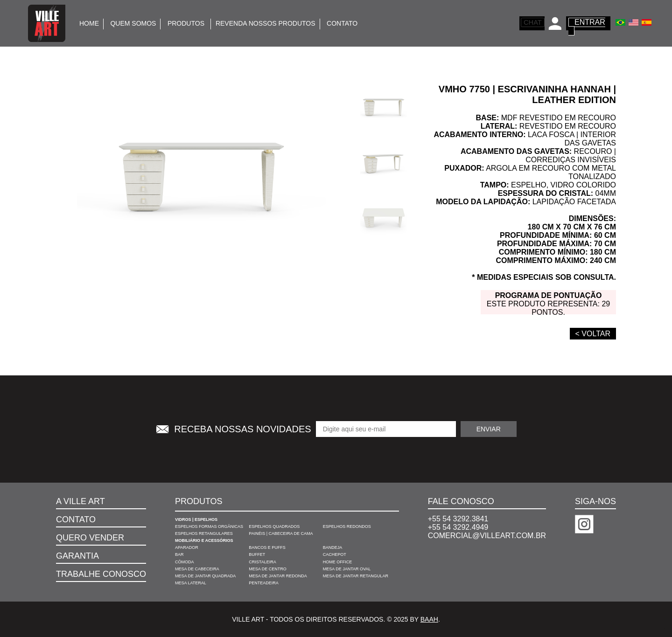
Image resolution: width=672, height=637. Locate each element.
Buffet (257, 554)
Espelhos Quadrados (274, 526)
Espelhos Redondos (347, 526)
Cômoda (185, 562)
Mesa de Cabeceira (197, 569)
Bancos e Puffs (267, 547)
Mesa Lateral (191, 583)
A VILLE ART (80, 501)
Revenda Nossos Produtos (266, 23)
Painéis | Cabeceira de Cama (281, 533)
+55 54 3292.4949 (458, 527)
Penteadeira (264, 583)
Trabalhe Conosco (101, 574)
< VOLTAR (593, 334)
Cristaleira (262, 562)
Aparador (187, 547)
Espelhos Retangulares (204, 533)
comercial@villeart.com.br (487, 536)
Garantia (77, 556)
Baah (429, 619)
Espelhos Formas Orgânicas (209, 526)
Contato (342, 23)
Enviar (489, 429)
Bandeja (333, 547)
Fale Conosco (461, 501)
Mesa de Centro (268, 569)
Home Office (338, 562)
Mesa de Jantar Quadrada (205, 576)
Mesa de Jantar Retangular (356, 576)
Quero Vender (90, 538)
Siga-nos (595, 501)
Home (89, 23)
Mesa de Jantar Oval (347, 569)
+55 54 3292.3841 (458, 519)
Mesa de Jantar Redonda (278, 576)
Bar (179, 554)
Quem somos (133, 23)
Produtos (187, 23)
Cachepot (335, 554)
